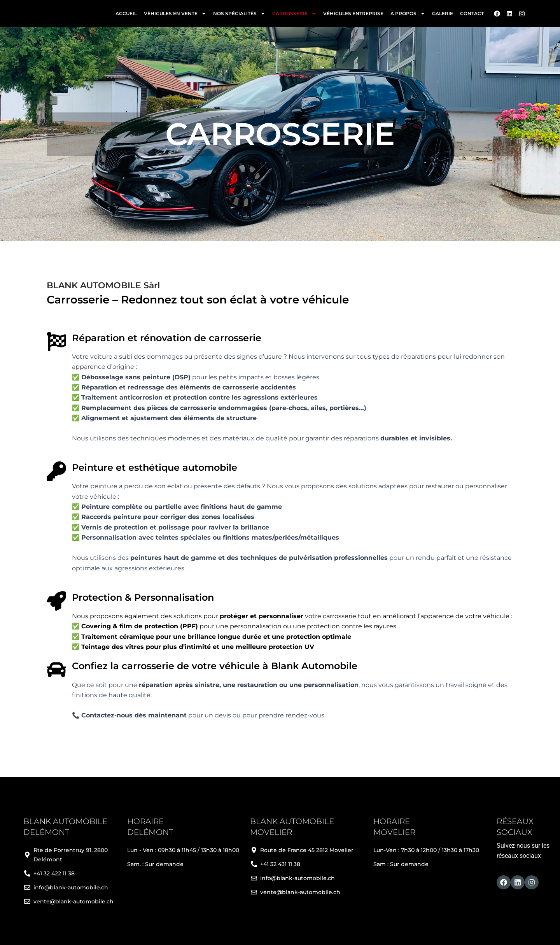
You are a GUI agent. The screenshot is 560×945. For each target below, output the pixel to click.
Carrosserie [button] (294, 16)
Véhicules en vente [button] (175, 16)
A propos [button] (408, 16)
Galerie (443, 15)
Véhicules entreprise (353, 15)
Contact (472, 15)
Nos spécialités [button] (239, 16)
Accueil (126, 15)
